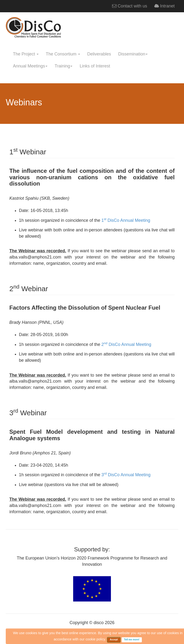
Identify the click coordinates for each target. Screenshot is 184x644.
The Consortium (63, 54)
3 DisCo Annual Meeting (125, 475)
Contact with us (130, 6)
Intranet (164, 6)
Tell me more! (132, 640)
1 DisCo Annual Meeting (125, 220)
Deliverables (99, 54)
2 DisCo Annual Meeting (126, 344)
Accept (114, 640)
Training (63, 66)
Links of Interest (95, 66)
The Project (26, 54)
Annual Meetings (30, 66)
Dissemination (133, 54)
